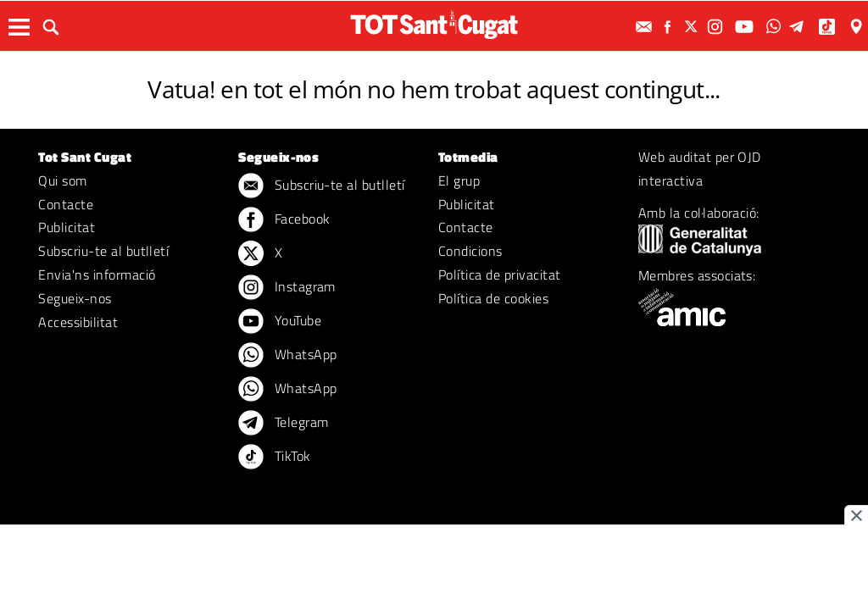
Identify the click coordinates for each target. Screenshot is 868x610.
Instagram (287, 288)
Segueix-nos (75, 298)
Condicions (470, 251)
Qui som (62, 180)
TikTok (274, 457)
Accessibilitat (78, 322)
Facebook (284, 220)
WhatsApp (287, 356)
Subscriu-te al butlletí (103, 251)
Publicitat (67, 227)
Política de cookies (493, 298)
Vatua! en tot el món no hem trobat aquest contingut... (434, 89)
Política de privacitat (500, 274)
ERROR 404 (434, 66)
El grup (459, 180)
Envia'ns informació (97, 274)
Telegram (283, 424)
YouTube (280, 322)
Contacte (66, 204)
